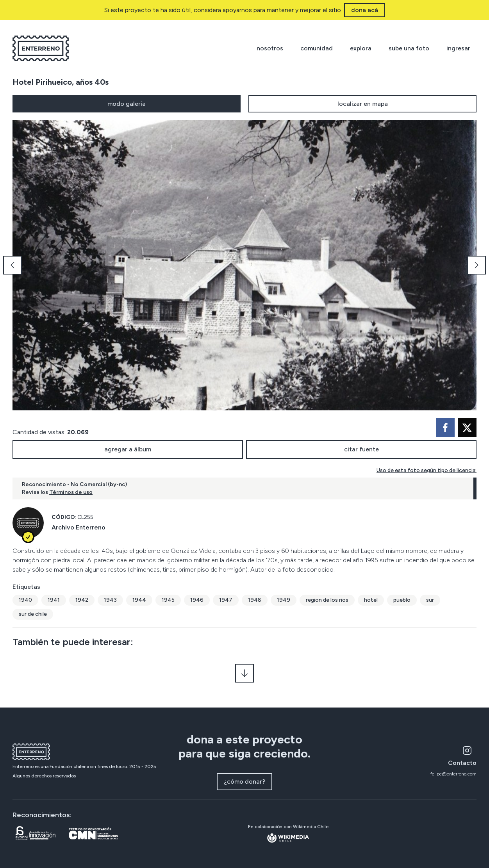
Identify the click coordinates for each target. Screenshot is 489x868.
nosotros (270, 48)
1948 (255, 600)
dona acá (365, 10)
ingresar (458, 48)
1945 (168, 600)
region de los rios (327, 600)
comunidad (317, 48)
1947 (226, 600)
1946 (197, 600)
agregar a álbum (128, 449)
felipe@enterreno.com (453, 774)
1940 (25, 600)
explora (361, 48)
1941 (54, 600)
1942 (82, 600)
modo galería (127, 104)
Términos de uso (71, 492)
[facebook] (445, 428)
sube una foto (409, 48)
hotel (371, 600)
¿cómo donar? (244, 782)
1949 (284, 600)
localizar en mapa (363, 104)
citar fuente (361, 449)
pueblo (402, 600)
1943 (110, 600)
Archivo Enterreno (79, 527)
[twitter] (467, 428)
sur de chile (33, 614)
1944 (139, 600)
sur (430, 600)
